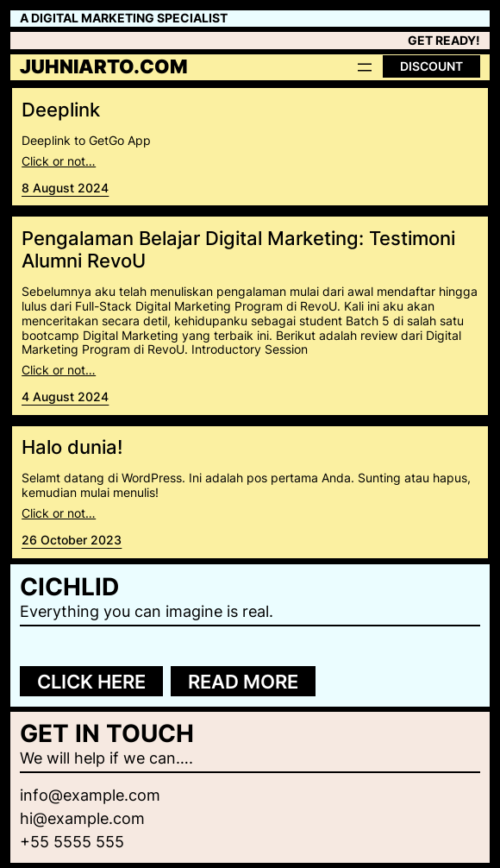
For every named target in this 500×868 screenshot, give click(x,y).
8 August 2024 (65, 188)
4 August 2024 (65, 396)
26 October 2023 (72, 540)
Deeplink (61, 110)
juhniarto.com (104, 66)
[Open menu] (365, 67)
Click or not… (59, 161)
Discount (431, 66)
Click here (91, 682)
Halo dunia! (72, 447)
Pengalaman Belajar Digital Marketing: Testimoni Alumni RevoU (238, 249)
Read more (243, 682)
